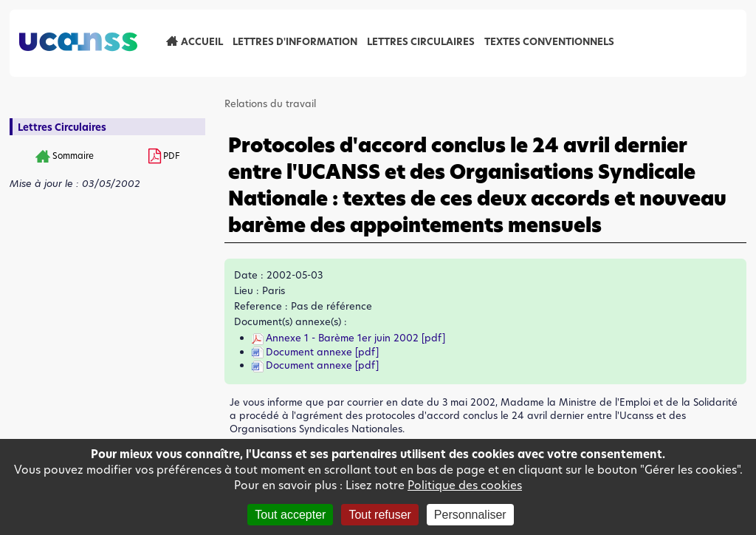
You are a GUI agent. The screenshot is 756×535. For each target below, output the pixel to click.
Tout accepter (290, 515)
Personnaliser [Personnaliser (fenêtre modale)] (470, 515)
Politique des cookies (465, 485)
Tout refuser (379, 515)
